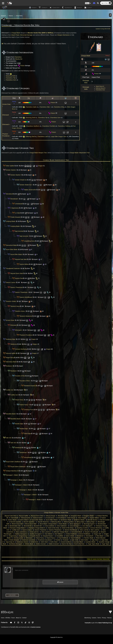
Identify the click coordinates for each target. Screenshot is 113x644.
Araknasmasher (26, 518)
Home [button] (33, 8)
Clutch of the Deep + (44, 528)
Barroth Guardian (11, 522)
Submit (60, 582)
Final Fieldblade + (39, 538)
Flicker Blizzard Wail (65, 538)
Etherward (5, 115)
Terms (99, 618)
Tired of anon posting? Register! (99, 559)
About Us (18, 618)
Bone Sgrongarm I (63, 524)
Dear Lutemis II (11, 532)
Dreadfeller (27, 536)
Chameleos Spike (30, 107)
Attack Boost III (101, 86)
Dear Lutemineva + (93, 530)
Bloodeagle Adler (98, 522)
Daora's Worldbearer (25, 297)
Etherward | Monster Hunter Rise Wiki (20, 25)
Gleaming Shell (10, 76)
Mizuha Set (18, 59)
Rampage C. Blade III (21, 485)
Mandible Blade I (10, 414)
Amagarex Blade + (89, 516)
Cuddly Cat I (9, 390)
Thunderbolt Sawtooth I (12, 268)
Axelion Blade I (12, 520)
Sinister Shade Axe (20, 180)
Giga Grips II (64, 540)
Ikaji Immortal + (24, 236)
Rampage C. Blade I (12, 475)
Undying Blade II (15, 226)
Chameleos (17, 57)
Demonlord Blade (11, 245)
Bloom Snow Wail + (18, 524)
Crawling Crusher (59, 528)
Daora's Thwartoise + (21, 292)
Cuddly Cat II (14, 395)
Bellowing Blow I (51, 522)
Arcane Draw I (10, 320)
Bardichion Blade (66, 520)
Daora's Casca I (10, 282)
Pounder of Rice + (25, 381)
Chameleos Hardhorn (32, 126)
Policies (109, 618)
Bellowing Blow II (64, 522)
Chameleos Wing (58, 107)
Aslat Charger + (83, 518)
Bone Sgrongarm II (77, 524)
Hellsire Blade (94, 542)
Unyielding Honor (29, 241)
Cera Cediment (31, 526)
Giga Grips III (74, 540)
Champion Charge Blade (85, 526)
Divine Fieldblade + (50, 534)
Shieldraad (18, 448)
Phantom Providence (25, 335)
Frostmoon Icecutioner (93, 538)
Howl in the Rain (24, 544)
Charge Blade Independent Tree (79, 153)
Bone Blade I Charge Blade (35, 524)
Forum (13, 618)
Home (3, 618)
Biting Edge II (86, 522)
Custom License (36, 627)
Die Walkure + (24, 534)
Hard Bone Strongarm (80, 542)
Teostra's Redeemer (25, 316)
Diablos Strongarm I (89, 532)
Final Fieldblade (26, 538)
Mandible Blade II (15, 419)
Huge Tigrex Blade (51, 544)
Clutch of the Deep (30, 528)
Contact (24, 618)
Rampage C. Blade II (16, 480)
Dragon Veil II (73, 534)
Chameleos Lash (42, 136)
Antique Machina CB (12, 471)
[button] (88, 3)
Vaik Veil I (8, 438)
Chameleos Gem (10, 80)
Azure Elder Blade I (11, 249)
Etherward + (5, 124)
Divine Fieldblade (36, 534)
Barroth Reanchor (38, 522)
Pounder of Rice (19, 376)
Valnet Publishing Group (105, 623)
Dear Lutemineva (79, 530)
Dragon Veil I (62, 534)
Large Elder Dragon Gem (58, 136)
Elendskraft (9, 194)
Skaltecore (13, 344)
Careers (94, 618)
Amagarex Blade (76, 516)
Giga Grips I (54, 540)
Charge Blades (19, 16)
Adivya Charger (51, 516)
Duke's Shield (37, 536)
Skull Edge (27, 434)
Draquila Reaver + (15, 536)
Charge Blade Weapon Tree (37, 153)
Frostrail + (25, 540)
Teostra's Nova (14, 306)
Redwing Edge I (10, 339)
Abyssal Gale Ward (20, 259)
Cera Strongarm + (69, 526)
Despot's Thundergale (56, 532)
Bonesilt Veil (9, 526)
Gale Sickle (34, 540)
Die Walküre (13, 534)
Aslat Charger (71, 518)
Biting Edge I (76, 522)
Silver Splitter (8, 166)
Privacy (104, 618)
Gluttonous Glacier (87, 540)
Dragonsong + (94, 534)
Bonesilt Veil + (20, 526)
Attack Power (15, 35)
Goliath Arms (99, 540)
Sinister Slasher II (15, 175)
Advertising (88, 618)
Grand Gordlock (24, 542)
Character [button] (54, 8)
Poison (96, 74)
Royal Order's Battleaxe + (18, 467)
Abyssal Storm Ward (16, 273)
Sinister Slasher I (10, 170)
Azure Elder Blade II (16, 254)
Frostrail (17, 540)
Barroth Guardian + (25, 522)
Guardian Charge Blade (64, 542)
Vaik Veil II (13, 443)
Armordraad (27, 457)
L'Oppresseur (14, 208)
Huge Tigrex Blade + (66, 544)
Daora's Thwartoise (16, 287)
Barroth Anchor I (93, 520)
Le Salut (17, 213)
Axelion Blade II (24, 520)
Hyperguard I (79, 544)
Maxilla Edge (18, 424)
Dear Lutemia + (66, 530)
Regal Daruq (8, 358)
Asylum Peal (18, 278)
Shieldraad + (23, 453)
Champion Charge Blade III (13, 528)
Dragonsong (83, 534)
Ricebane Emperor (29, 386)
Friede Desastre (13, 217)
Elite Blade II (77, 536)
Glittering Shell (30, 136)
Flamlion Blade (52, 538)
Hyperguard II (89, 544)
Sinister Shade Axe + (25, 185)
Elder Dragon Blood (73, 107)
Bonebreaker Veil (90, 524)
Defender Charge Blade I (26, 532)
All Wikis (8, 618)
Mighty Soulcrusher (29, 190)
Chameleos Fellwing (63, 126)
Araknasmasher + (38, 518)
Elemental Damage (25, 35)
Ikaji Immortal (18, 231)
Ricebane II (13, 371)
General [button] (43, 8)
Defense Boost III (101, 88)
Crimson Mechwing (20, 349)
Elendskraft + (14, 199)
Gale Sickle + (44, 540)
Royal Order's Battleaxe (13, 462)
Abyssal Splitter (10, 353)
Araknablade (14, 518)
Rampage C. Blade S (35, 500)
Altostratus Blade (9, 362)
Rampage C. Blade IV (26, 490)
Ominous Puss (28, 410)
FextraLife (88, 623)
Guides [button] (88, 8)
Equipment (3, 16)
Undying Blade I (10, 221)
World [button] (78, 8)
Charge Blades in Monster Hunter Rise (56, 513)
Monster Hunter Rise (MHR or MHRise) (40, 33)
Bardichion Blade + (80, 520)
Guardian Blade (36, 542)
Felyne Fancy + (24, 405)
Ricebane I (9, 366)
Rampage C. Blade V (30, 495)
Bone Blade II (51, 524)
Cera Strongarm (56, 526)
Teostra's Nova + (20, 311)
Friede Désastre (79, 538)
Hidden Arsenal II (11, 544)
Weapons (11, 16)
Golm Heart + (12, 542)
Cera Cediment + (43, 526)
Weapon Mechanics (63, 35)
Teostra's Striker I (11, 301)
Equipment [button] (66, 8)
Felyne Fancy (18, 400)
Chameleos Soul (101, 90)
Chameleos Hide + (44, 107)
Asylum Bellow (23, 264)
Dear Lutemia (55, 530)
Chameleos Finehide (48, 126)
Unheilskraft (18, 204)
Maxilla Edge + (24, 429)
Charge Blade (87, 56)
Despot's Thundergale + (73, 532)
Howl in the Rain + (37, 544)
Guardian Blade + (48, 542)
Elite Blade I (67, 536)
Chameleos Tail (10, 78)
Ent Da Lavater (88, 536)
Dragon (38, 166)
